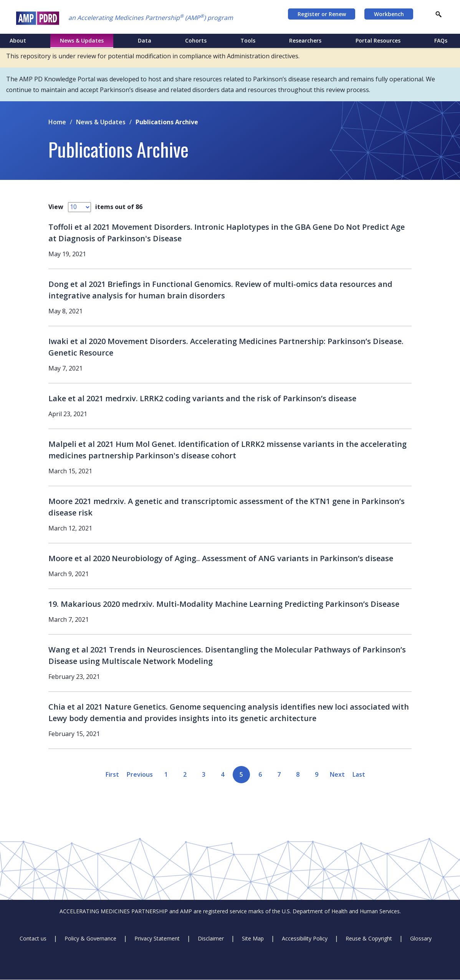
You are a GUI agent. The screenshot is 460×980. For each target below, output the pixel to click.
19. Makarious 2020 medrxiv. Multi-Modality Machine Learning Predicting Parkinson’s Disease (224, 604)
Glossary (421, 938)
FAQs (441, 40)
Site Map (253, 938)
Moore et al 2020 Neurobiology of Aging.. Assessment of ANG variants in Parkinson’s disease (221, 558)
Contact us (33, 938)
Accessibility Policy (305, 938)
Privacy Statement (157, 938)
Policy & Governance (90, 938)
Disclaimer (211, 938)
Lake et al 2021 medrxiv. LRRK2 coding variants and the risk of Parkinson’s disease (202, 398)
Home (57, 122)
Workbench (389, 14)
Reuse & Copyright (369, 938)
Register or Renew (322, 14)
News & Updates (101, 122)
